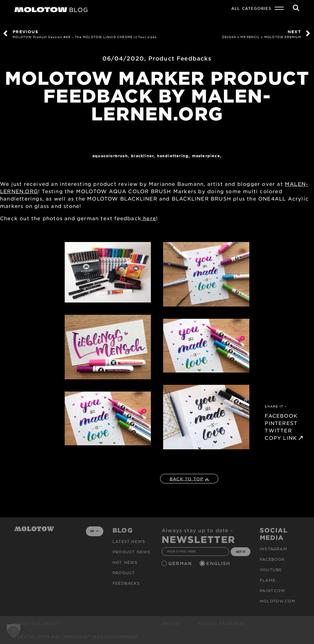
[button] (13, 630)
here (149, 218)
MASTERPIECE (206, 156)
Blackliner (142, 156)
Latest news (129, 541)
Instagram (273, 549)
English (219, 563)
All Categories (251, 8)
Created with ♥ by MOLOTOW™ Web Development (77, 637)
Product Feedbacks (180, 58)
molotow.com (278, 601)
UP (94, 531)
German (181, 563)
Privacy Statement (222, 623)
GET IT (241, 552)
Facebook (272, 559)
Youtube (271, 570)
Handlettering (173, 156)
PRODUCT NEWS (131, 552)
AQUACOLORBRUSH (110, 156)
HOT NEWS (125, 562)
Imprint (171, 623)
